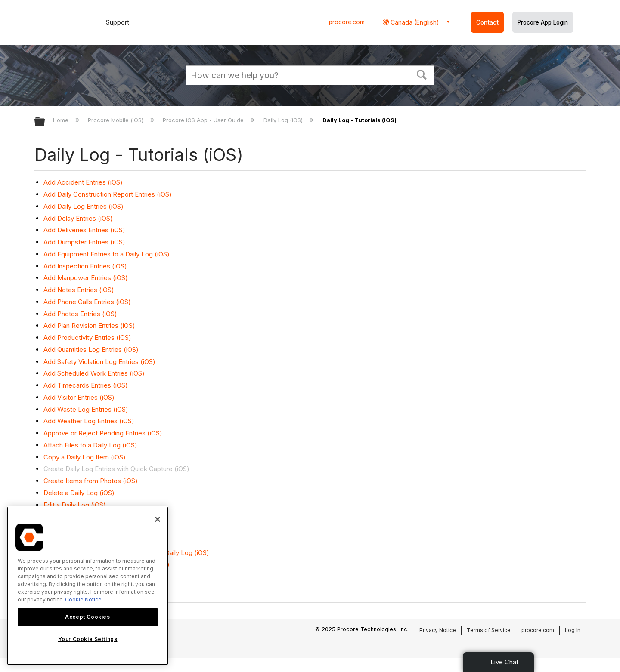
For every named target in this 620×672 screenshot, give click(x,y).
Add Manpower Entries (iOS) (86, 278)
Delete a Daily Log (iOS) (79, 493)
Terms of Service (489, 630)
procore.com (347, 22)
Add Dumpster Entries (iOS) (84, 242)
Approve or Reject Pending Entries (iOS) (103, 433)
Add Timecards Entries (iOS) (86, 385)
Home (62, 120)
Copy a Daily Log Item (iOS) (85, 457)
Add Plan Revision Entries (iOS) (89, 325)
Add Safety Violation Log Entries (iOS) (99, 362)
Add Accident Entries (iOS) (83, 182)
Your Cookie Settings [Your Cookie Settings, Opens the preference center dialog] (88, 639)
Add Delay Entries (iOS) (78, 218)
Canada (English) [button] (414, 22)
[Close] (158, 519)
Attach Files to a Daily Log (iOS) (90, 445)
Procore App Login (543, 22)
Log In (573, 630)
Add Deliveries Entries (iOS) (84, 230)
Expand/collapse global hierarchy (45, 122)
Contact (487, 22)
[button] (422, 74)
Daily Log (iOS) (284, 120)
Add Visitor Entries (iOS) (79, 397)
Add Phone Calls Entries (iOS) (87, 302)
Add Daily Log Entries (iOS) (84, 206)
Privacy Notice (438, 630)
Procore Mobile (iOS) (116, 120)
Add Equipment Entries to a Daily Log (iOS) (107, 254)
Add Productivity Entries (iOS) (87, 338)
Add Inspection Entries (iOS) (85, 266)
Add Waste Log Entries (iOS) (86, 409)
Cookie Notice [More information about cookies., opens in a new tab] (83, 600)
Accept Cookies (87, 617)
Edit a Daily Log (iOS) (75, 505)
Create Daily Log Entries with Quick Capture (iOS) (116, 469)
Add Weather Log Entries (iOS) (89, 421)
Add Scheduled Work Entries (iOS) (94, 373)
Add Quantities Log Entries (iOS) (91, 350)
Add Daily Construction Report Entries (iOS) (108, 194)
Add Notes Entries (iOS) (79, 290)
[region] (88, 586)
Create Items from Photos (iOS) (91, 481)
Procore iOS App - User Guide (204, 120)
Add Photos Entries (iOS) (80, 314)
